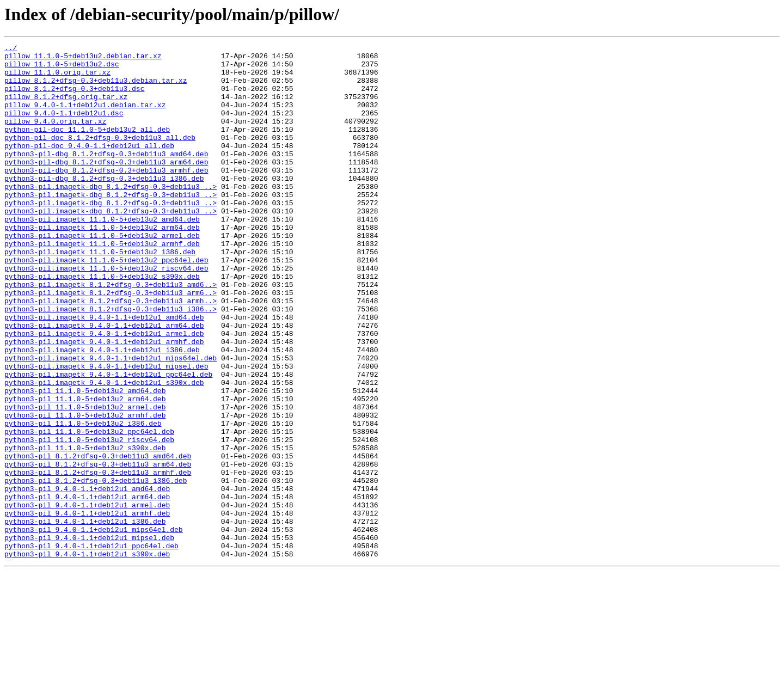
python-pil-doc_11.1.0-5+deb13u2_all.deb (87, 147)
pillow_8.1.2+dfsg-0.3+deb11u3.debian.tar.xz (96, 88)
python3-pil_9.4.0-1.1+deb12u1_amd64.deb (87, 578)
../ (11, 49)
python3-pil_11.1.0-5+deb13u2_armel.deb (85, 480)
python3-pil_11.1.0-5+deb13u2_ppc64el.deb (89, 510)
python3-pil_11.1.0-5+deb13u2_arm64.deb (85, 470)
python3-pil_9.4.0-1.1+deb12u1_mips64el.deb (94, 627)
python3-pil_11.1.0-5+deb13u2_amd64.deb (85, 461)
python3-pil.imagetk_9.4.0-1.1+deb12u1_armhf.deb (104, 402)
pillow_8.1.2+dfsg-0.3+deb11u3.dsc (74, 98)
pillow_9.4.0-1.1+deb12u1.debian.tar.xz (85, 118)
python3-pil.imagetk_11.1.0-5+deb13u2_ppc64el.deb (106, 304)
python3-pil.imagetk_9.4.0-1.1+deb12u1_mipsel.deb (106, 431)
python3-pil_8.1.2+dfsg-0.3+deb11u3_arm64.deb (98, 549)
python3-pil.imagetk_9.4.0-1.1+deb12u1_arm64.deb (104, 382)
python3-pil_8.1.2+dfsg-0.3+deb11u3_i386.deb (96, 568)
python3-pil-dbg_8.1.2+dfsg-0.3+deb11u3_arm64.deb (106, 186)
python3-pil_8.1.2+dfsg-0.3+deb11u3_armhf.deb (98, 559)
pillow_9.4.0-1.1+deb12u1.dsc (64, 127)
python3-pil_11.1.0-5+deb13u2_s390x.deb (85, 529)
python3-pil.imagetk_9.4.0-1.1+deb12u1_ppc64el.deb (108, 441)
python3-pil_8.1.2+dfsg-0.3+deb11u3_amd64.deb (98, 539)
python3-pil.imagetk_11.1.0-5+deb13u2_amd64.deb (102, 255)
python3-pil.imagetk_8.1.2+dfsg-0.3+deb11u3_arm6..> (111, 343)
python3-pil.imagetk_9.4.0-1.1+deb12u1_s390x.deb (104, 451)
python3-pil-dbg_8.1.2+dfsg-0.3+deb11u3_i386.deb (104, 206)
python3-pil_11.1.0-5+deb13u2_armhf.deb (85, 490)
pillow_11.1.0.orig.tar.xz (57, 78)
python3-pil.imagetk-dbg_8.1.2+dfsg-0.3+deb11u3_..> (111, 216)
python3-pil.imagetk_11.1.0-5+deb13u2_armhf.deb (102, 284)
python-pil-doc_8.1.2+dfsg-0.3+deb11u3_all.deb (100, 157)
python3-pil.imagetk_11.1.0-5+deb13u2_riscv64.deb (106, 314)
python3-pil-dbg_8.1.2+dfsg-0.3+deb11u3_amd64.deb (106, 176)
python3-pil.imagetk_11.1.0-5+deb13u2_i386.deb (100, 294)
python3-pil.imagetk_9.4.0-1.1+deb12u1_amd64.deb (104, 372)
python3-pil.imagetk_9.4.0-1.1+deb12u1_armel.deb (104, 392)
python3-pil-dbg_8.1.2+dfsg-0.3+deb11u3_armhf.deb (106, 196)
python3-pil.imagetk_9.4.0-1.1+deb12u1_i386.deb (102, 412)
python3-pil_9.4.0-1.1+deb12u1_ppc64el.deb (91, 647)
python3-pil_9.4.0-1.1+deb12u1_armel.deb (87, 598)
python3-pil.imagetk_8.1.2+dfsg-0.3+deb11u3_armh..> (111, 353)
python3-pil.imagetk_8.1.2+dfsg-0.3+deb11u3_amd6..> (111, 333)
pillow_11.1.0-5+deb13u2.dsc (62, 69)
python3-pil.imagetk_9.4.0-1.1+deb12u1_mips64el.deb (111, 421)
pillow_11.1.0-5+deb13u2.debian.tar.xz (83, 59)
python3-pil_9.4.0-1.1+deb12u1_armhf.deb (87, 608)
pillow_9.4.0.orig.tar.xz (55, 137)
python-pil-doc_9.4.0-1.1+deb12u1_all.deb (89, 167)
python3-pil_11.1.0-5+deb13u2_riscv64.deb (89, 519)
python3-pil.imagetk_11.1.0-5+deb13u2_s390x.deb (102, 323)
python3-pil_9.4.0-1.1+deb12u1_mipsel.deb (89, 637)
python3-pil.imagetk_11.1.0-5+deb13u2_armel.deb (102, 274)
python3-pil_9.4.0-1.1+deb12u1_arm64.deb (87, 588)
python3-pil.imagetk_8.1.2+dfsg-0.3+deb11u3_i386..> (111, 363)
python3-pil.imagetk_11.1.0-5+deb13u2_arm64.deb (102, 265)
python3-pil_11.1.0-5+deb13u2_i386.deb (83, 500)
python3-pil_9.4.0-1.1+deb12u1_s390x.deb (87, 657)
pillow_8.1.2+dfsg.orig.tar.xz (66, 108)
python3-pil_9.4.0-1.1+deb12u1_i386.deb (85, 617)
